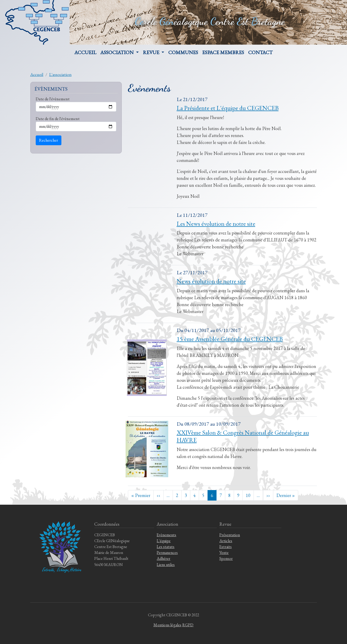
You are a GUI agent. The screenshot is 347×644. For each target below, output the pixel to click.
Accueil (85, 52)
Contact (260, 52)
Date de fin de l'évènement (58, 119)
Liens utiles (166, 565)
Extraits (226, 547)
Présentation (230, 535)
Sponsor (226, 558)
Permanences (167, 553)
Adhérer (163, 558)
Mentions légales (167, 625)
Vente (224, 553)
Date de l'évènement (53, 99)
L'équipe (164, 541)
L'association (60, 74)
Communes (183, 52)
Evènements (166, 535)
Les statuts (166, 547)
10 (248, 495)
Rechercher (49, 140)
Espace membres (223, 52)
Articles (226, 541)
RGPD (188, 625)
